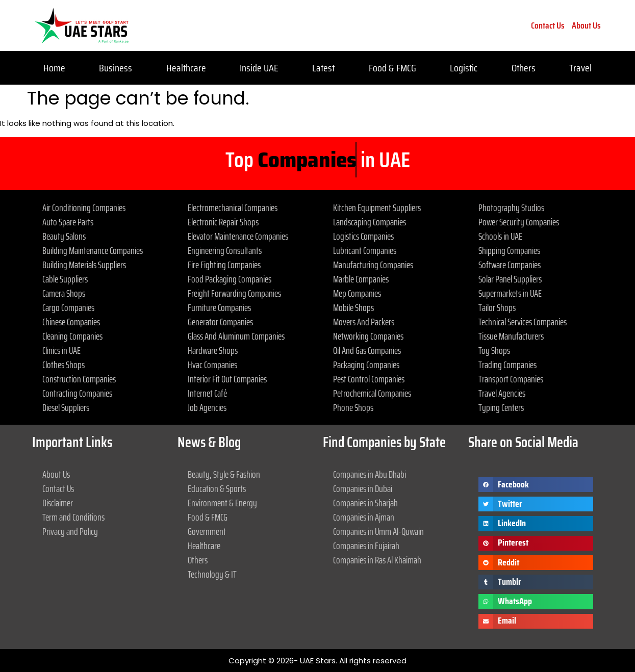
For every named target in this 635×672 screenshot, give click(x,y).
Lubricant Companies (365, 250)
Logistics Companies (363, 236)
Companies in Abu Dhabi (370, 474)
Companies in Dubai (363, 488)
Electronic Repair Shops (223, 222)
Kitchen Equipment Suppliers (377, 208)
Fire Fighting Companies (224, 265)
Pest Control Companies (369, 379)
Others (524, 68)
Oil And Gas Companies (367, 350)
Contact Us (548, 25)
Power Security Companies (519, 222)
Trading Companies (507, 365)
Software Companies (510, 265)
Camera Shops (64, 293)
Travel (580, 68)
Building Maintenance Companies (93, 250)
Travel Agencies (502, 393)
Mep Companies (357, 293)
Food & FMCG (392, 68)
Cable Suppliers (65, 279)
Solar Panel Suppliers (510, 279)
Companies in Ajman (364, 517)
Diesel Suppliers (66, 407)
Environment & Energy (222, 503)
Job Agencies (207, 407)
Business (116, 68)
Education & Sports (217, 488)
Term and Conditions (73, 517)
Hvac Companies (212, 365)
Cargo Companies (68, 307)
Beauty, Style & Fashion (224, 474)
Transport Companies (511, 379)
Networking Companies (368, 336)
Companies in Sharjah (365, 503)
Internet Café (207, 393)
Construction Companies (79, 379)
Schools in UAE (500, 236)
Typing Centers (501, 407)
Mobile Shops (353, 307)
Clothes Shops (63, 365)
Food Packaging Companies (230, 279)
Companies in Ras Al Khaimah (377, 560)
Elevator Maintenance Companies (238, 236)
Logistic (464, 68)
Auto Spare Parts (68, 222)
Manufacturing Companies (373, 265)
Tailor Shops (497, 307)
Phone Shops (353, 407)
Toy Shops (494, 350)
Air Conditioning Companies (84, 208)
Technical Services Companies (523, 322)
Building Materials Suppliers (84, 265)
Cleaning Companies (72, 336)
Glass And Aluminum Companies (236, 336)
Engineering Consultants (225, 250)
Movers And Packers (364, 322)
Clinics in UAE (61, 350)
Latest (323, 68)
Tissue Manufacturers (511, 336)
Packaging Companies (366, 365)
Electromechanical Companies (233, 208)
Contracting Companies (77, 393)
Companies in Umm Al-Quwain (378, 531)
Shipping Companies (509, 250)
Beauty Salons (64, 236)
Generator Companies (220, 322)
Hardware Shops (213, 350)
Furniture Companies (219, 307)
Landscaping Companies (370, 222)
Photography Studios (511, 208)
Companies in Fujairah (366, 546)
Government (207, 531)
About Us (586, 25)
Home (54, 68)
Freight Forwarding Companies (234, 293)
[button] (536, 485)
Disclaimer (58, 503)
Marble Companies (361, 279)
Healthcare (186, 68)
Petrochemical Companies (372, 393)
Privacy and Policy (70, 531)
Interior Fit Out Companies (227, 379)
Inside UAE (259, 68)
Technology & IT (212, 574)
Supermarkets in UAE (510, 293)
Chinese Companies (71, 322)
